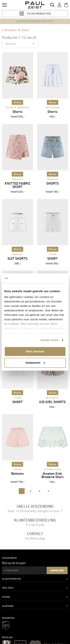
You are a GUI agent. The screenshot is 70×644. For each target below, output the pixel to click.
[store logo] (35, 5)
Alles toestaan (35, 351)
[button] (35, 579)
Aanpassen (35, 363)
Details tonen (50, 340)
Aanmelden (57, 570)
